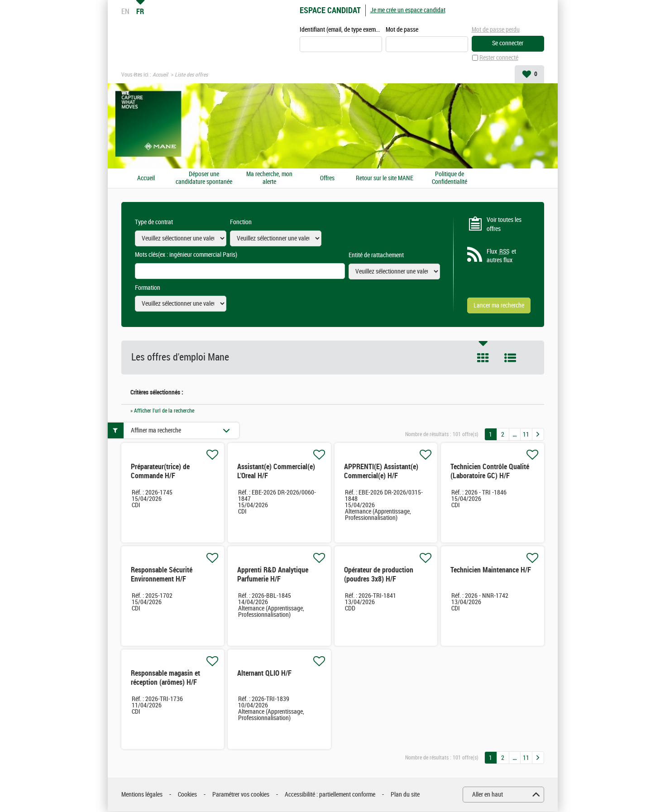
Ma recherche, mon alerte (269, 179)
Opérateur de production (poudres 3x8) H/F (379, 575)
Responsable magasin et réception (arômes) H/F (165, 678)
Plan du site (405, 795)
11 (526, 435)
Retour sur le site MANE (385, 178)
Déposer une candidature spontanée (204, 179)
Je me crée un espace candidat (408, 10)
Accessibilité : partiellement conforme (330, 795)
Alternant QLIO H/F (264, 674)
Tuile (483, 358)
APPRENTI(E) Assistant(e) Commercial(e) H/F (381, 472)
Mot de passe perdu (496, 30)
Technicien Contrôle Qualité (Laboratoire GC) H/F (490, 472)
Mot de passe (402, 30)
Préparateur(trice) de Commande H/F (160, 472)
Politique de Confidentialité (450, 179)
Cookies (187, 795)
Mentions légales (142, 795)
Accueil (160, 75)
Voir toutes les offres (504, 225)
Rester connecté (499, 58)
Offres (327, 178)
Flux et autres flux (501, 256)
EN (125, 11)
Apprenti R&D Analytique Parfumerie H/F (273, 575)
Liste (510, 358)
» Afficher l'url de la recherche (162, 411)
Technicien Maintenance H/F (491, 570)
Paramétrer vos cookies (241, 795)
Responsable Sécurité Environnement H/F (162, 575)
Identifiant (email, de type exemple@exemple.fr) (341, 30)
